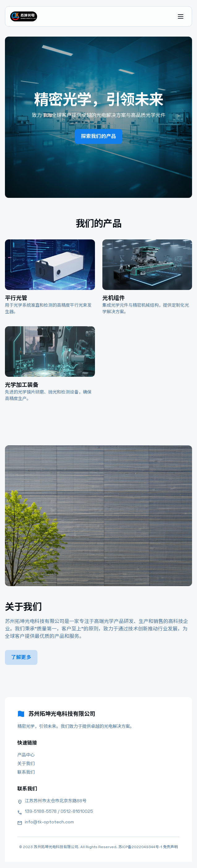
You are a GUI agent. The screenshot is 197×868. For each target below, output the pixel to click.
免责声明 (170, 847)
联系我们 (26, 772)
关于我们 (26, 763)
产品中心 (26, 755)
